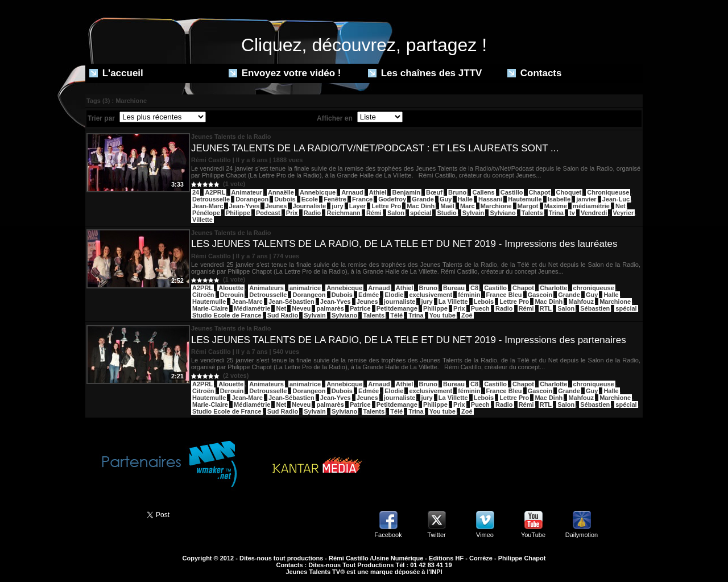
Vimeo (485, 535)
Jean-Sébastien (291, 302)
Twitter (436, 535)
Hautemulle (525, 199)
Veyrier (624, 213)
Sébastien (595, 308)
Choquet (569, 192)
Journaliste (310, 206)
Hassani (490, 199)
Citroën (203, 295)
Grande (423, 199)
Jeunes (276, 206)
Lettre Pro (386, 206)
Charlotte (553, 288)
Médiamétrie (252, 308)
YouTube (533, 535)
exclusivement (431, 295)
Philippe (238, 213)
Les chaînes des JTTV (425, 73)
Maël (447, 206)
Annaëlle (281, 192)
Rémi (374, 213)
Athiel (378, 192)
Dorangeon (252, 199)
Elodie (394, 295)
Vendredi (594, 213)
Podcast (268, 213)
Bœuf (434, 192)
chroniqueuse (594, 288)
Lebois (484, 302)
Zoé (467, 315)
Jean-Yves (245, 206)
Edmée (369, 295)
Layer (357, 206)
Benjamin (406, 192)
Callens (483, 192)
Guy (446, 199)
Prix (292, 213)
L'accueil (116, 73)
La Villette (453, 302)
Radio (313, 213)
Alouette (231, 288)
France (362, 199)
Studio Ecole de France (227, 315)
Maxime (556, 206)
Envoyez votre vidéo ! (285, 73)
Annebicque (318, 192)
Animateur (247, 192)
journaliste (400, 302)
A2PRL (215, 192)
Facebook (388, 535)
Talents (532, 213)
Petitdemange (397, 308)
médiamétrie (591, 206)
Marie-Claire (210, 308)
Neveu (301, 308)
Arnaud (352, 192)
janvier (586, 199)
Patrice (360, 308)
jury (337, 206)
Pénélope (206, 213)
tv (572, 213)
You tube (442, 315)
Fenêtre (335, 199)
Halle (465, 199)
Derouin (232, 295)
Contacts (534, 73)
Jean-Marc (208, 206)
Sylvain (473, 213)
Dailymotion (582, 535)
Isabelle (559, 199)
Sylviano (502, 213)
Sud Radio (283, 315)
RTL (546, 308)
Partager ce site (111, 514)
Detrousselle (211, 199)
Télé (396, 315)
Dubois (285, 199)
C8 (474, 288)
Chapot (540, 192)
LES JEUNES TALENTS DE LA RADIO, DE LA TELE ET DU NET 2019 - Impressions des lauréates (404, 244)
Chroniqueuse (608, 192)
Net (621, 206)
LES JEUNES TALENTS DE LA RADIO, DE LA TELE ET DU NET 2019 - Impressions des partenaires (409, 340)
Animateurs (266, 288)
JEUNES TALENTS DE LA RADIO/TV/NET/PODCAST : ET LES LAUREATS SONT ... (375, 148)
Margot (528, 206)
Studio (446, 213)
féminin (469, 295)
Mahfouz (581, 302)
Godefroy (392, 199)
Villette (202, 220)
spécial (421, 213)
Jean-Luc (616, 199)
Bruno (457, 192)
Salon (396, 213)
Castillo (512, 192)
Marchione (496, 206)
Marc (468, 206)
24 (196, 192)
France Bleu (504, 295)
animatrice (305, 288)
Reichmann (343, 213)
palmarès (330, 308)
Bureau (454, 288)
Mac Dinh (421, 206)
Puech (480, 308)
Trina (556, 213)
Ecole (310, 199)
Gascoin (540, 295)
